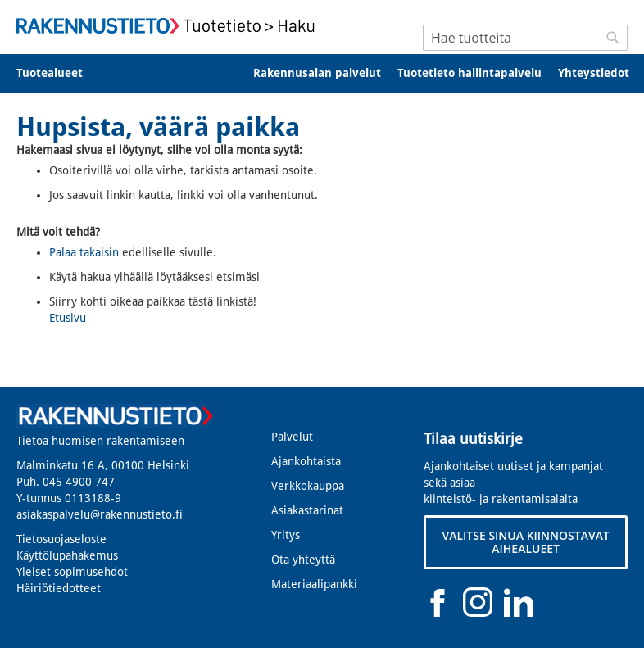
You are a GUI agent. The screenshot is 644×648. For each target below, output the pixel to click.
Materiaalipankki (314, 584)
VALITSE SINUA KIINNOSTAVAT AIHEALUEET (525, 542)
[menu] (322, 73)
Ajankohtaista (306, 461)
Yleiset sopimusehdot (72, 572)
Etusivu (68, 318)
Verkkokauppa (308, 486)
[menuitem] (60, 73)
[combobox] (525, 38)
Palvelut (292, 437)
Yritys (286, 535)
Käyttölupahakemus (67, 555)
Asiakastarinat (307, 510)
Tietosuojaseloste (61, 539)
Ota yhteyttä (303, 560)
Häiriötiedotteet (59, 588)
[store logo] (169, 26)
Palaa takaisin (84, 252)
